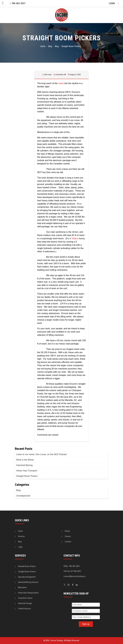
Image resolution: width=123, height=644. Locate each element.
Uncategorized (23, 496)
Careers (68, 536)
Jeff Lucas (48, 75)
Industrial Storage (25, 603)
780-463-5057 (18, 3)
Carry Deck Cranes (25, 598)
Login (20, 547)
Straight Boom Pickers (27, 476)
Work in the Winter (25, 460)
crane (61, 83)
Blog (18, 490)
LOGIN (112, 3)
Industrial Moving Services (28, 582)
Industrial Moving (24, 465)
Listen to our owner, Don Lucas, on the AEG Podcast (41, 454)
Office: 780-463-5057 (72, 566)
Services (21, 536)
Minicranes (22, 587)
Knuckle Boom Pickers (27, 566)
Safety (67, 531)
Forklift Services (24, 609)
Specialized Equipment (27, 577)
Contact (68, 542)
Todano (75, 238)
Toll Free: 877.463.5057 (72, 571)
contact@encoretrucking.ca (74, 576)
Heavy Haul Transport (27, 471)
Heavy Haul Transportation (28, 593)
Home (20, 531)
